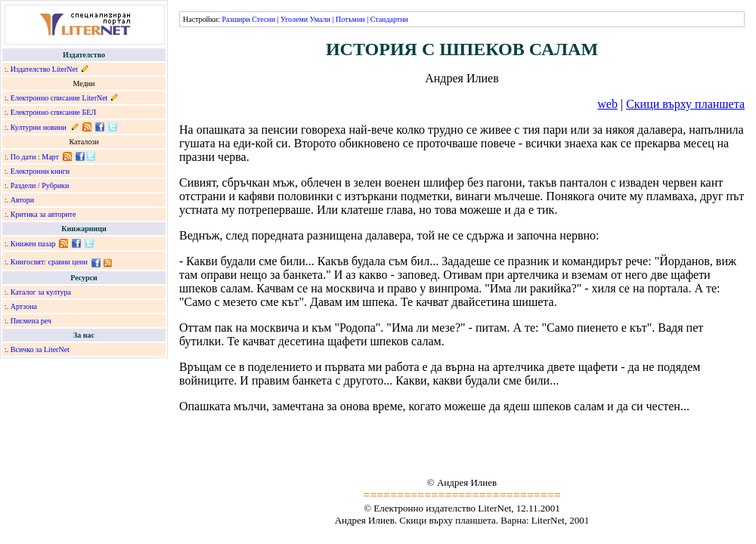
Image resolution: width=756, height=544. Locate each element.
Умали (320, 19)
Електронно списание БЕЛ (53, 112)
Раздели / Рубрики (40, 185)
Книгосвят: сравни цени (49, 262)
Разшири (235, 19)
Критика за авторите (43, 214)
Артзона (24, 306)
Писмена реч (31, 321)
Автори (22, 200)
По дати (23, 157)
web (607, 104)
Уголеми (294, 19)
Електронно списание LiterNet (59, 98)
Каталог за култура (41, 292)
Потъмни (350, 19)
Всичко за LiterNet (40, 349)
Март (50, 157)
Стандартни (389, 19)
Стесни (263, 19)
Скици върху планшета (685, 104)
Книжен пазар (33, 244)
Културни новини (39, 127)
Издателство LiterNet (44, 69)
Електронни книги (40, 171)
